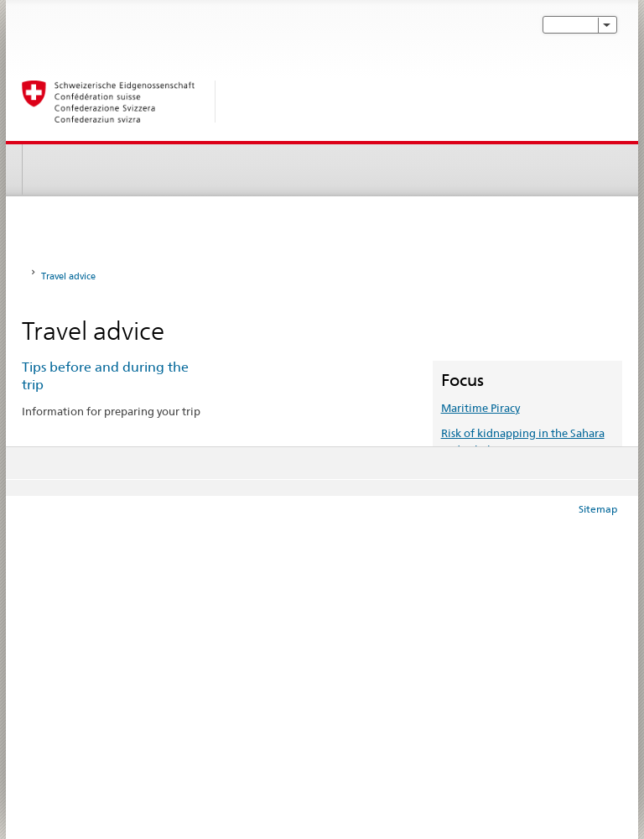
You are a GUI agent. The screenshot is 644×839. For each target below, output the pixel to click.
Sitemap (598, 509)
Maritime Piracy (480, 408)
